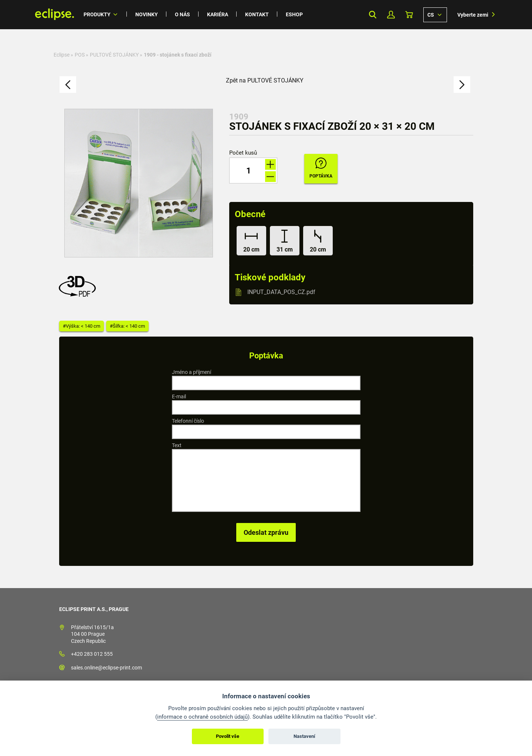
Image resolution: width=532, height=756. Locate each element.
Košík (409, 15)
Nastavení (304, 736)
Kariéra (218, 14)
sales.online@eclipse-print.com (106, 668)
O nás (182, 14)
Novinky (147, 14)
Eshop (294, 14)
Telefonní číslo (188, 421)
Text (177, 445)
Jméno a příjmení (192, 372)
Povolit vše (228, 736)
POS (80, 55)
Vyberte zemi (473, 15)
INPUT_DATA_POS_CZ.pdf (281, 292)
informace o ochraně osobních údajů (202, 717)
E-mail (179, 396)
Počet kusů (243, 153)
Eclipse (62, 55)
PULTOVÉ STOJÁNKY (114, 55)
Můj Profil (391, 15)
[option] (139, 183)
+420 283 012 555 (92, 654)
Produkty (97, 14)
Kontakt (257, 14)
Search (373, 15)
